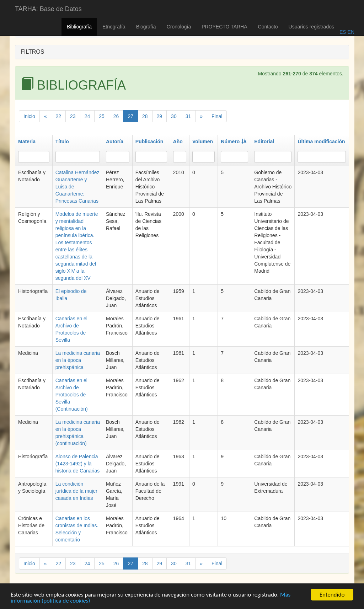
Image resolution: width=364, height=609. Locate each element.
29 (160, 116)
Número (234, 141)
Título (62, 141)
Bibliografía (79, 27)
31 (188, 116)
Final (217, 116)
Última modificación (321, 141)
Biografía (146, 27)
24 (87, 116)
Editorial (264, 141)
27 (130, 116)
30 (174, 116)
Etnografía (114, 27)
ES (343, 32)
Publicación (149, 141)
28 (145, 116)
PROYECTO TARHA (224, 27)
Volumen (203, 141)
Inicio (29, 116)
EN (350, 32)
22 (58, 116)
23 (73, 116)
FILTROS (32, 52)
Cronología (179, 27)
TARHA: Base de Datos (48, 9)
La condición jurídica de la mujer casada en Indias (76, 491)
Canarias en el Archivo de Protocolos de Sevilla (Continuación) (72, 395)
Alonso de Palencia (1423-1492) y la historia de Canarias (78, 464)
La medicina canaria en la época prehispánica (78, 360)
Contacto (268, 27)
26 (116, 116)
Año (178, 141)
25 (102, 116)
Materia (27, 141)
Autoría (115, 141)
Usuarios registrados (311, 27)
